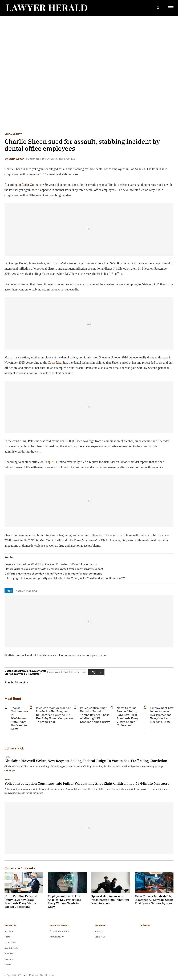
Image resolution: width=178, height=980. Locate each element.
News (7, 757)
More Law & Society (20, 868)
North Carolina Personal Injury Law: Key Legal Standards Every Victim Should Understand (128, 717)
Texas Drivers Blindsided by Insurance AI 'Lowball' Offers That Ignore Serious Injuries (154, 900)
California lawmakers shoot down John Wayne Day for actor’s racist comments (53, 573)
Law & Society (13, 134)
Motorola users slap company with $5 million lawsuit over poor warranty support (54, 569)
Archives (9, 931)
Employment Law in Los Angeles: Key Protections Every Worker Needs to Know (162, 715)
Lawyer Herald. (29, 975)
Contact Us (100, 937)
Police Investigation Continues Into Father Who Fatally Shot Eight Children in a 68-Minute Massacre (87, 783)
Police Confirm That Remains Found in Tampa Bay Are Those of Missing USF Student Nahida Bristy (95, 715)
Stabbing (31, 591)
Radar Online (30, 185)
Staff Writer (17, 159)
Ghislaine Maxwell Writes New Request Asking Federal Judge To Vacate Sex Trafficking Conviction (86, 761)
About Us (99, 931)
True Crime (10, 942)
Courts (8, 965)
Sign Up (96, 672)
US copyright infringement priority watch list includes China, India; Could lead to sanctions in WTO (65, 578)
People (49, 462)
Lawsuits (9, 959)
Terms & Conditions (59, 931)
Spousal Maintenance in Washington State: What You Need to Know (19, 718)
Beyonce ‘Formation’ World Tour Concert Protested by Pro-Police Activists (51, 564)
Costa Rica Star (58, 363)
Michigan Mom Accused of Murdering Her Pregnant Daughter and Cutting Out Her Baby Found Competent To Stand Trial (54, 715)
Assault (20, 591)
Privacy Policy (56, 937)
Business (9, 953)
